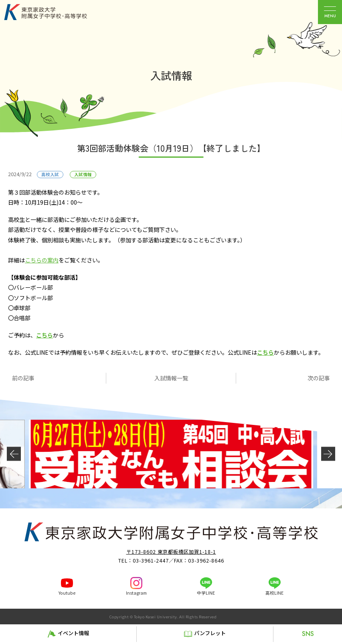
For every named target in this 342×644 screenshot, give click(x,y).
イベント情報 (73, 633)
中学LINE (206, 593)
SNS (308, 634)
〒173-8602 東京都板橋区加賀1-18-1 (171, 552)
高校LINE (274, 593)
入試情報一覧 (171, 378)
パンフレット (210, 633)
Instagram (136, 593)
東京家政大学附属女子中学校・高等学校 (55, 12)
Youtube (67, 593)
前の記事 (23, 378)
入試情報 (83, 174)
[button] (14, 454)
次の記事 (319, 378)
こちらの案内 (42, 260)
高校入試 (50, 174)
